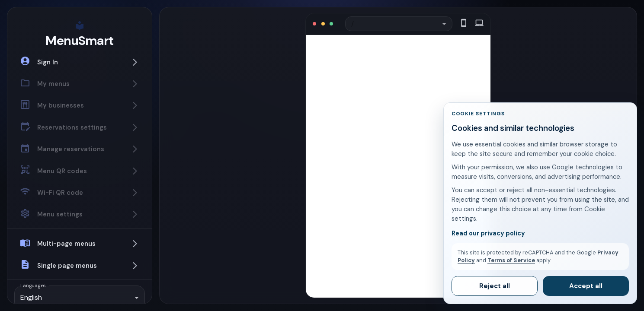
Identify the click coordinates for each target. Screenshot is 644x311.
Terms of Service (511, 260)
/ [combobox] (356, 24)
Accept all (586, 286)
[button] (80, 62)
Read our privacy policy (488, 233)
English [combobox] (31, 297)
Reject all (495, 286)
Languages (33, 285)
